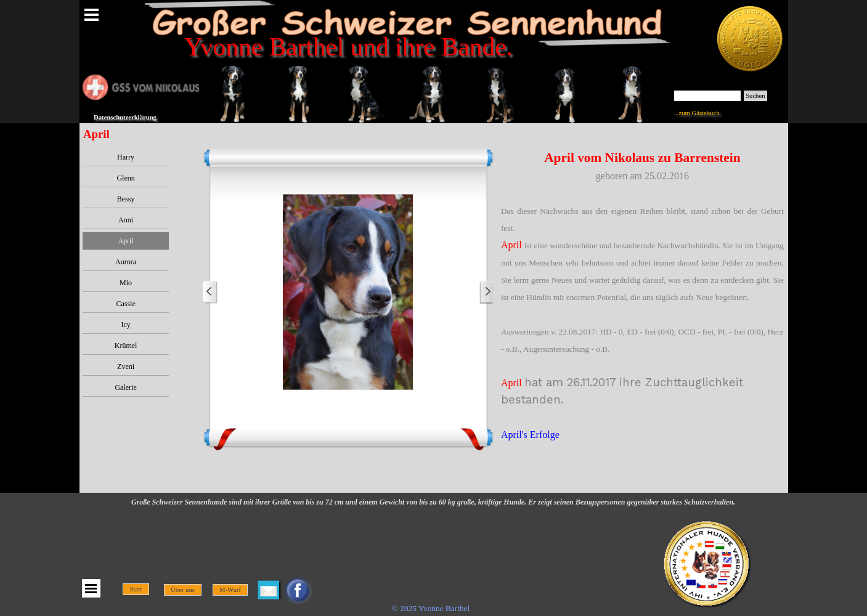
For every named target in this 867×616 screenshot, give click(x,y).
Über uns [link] (183, 590)
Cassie (125, 304)
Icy (125, 325)
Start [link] (136, 589)
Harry (126, 157)
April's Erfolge (530, 435)
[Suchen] (708, 96)
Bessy (126, 199)
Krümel (126, 346)
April (125, 241)
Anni (126, 220)
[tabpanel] (642, 305)
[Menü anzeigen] (92, 15)
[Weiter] (487, 292)
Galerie (125, 387)
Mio (126, 283)
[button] (348, 292)
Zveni (126, 367)
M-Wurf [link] (230, 590)
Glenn (125, 178)
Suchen (755, 96)
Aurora (126, 262)
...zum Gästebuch (697, 113)
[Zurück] (210, 292)
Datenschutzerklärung (125, 117)
